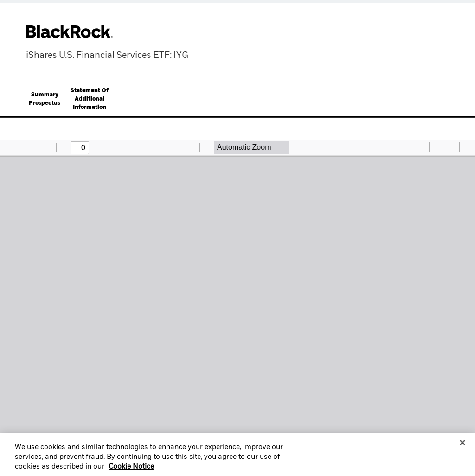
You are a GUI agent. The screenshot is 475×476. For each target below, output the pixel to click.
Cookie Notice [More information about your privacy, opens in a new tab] (131, 470)
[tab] (45, 99)
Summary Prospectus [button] (45, 99)
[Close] (462, 446)
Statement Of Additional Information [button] (90, 99)
